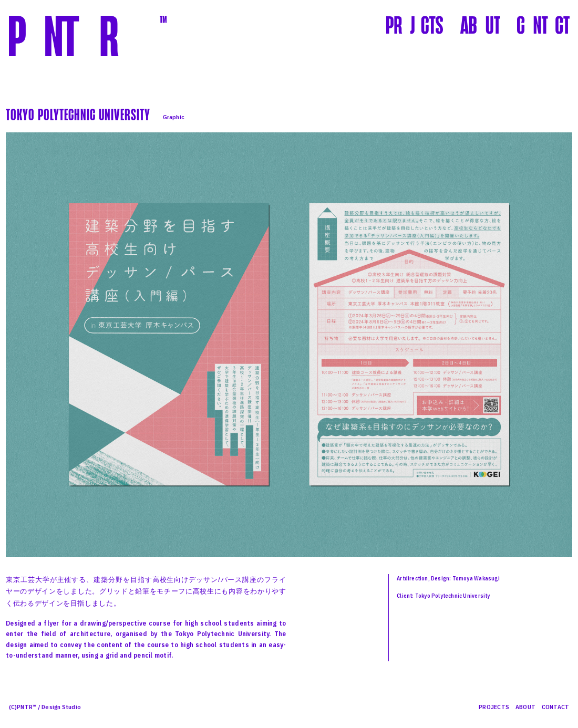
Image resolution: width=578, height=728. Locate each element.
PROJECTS (494, 707)
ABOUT (525, 707)
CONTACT (556, 707)
